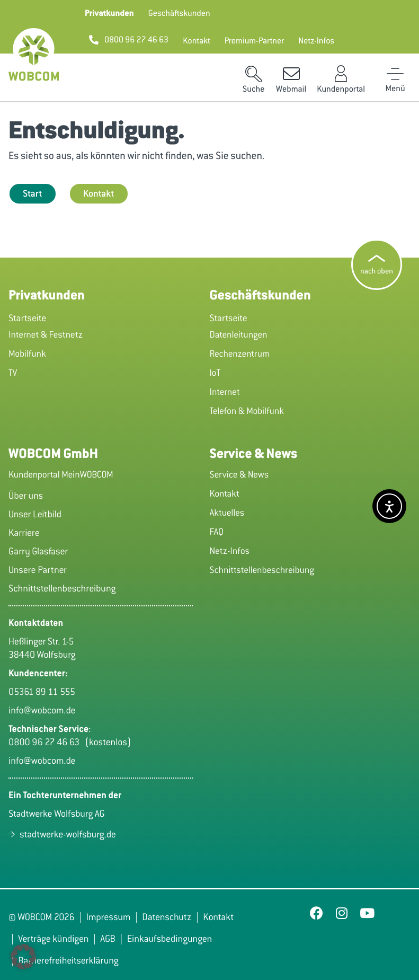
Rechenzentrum (240, 354)
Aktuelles (227, 513)
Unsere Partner (38, 570)
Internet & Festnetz (46, 334)
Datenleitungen (239, 334)
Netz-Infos (230, 551)
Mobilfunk (27, 354)
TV (13, 373)
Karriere (24, 533)
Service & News (239, 474)
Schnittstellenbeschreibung (262, 570)
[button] (109, 13)
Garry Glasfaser (38, 551)
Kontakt (99, 193)
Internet (225, 392)
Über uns (26, 496)
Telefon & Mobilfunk (247, 411)
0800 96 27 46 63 (47, 742)
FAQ (217, 532)
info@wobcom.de (42, 710)
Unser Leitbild (35, 514)
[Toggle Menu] (395, 73)
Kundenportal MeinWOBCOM (61, 474)
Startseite (27, 318)
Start (33, 193)
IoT (215, 373)
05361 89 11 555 (42, 692)
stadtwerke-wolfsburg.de (68, 834)
